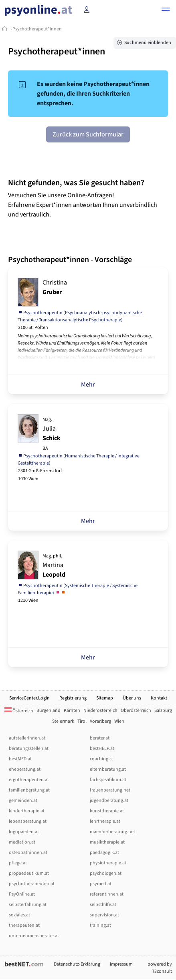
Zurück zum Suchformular (88, 134)
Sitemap (105, 698)
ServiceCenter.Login (29, 698)
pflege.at (18, 863)
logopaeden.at (24, 832)
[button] (166, 10)
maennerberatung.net (112, 832)
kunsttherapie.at (107, 811)
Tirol (82, 721)
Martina (54, 566)
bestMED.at (20, 759)
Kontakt (159, 698)
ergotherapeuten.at (29, 780)
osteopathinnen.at (28, 853)
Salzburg (163, 710)
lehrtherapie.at (105, 821)
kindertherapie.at (27, 811)
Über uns (132, 698)
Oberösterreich (136, 710)
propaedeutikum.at (29, 873)
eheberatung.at (25, 769)
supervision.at (104, 915)
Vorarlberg (100, 721)
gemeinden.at (23, 801)
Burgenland (49, 710)
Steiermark (63, 721)
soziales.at (19, 915)
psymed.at (101, 884)
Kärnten (72, 710)
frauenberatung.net (110, 790)
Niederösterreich (100, 710)
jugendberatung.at (109, 801)
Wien (119, 721)
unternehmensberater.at (34, 936)
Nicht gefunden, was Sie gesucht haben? (76, 183)
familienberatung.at (29, 790)
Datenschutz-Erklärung (77, 964)
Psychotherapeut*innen (37, 29)
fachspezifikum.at (108, 780)
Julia (52, 434)
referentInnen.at (107, 894)
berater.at (100, 738)
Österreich (19, 711)
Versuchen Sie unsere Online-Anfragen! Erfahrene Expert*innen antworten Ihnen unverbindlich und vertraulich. (83, 205)
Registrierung (73, 698)
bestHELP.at (102, 749)
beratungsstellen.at (29, 749)
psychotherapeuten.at (32, 884)
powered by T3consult (160, 968)
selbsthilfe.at (103, 905)
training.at (100, 925)
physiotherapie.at (108, 863)
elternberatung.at (108, 769)
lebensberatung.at (28, 821)
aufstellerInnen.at (27, 738)
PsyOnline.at (22, 894)
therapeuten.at (24, 925)
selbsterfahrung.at (28, 905)
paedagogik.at (104, 853)
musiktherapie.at (107, 842)
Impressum (121, 964)
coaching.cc (102, 759)
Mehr (88, 385)
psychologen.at (106, 873)
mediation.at (22, 842)
